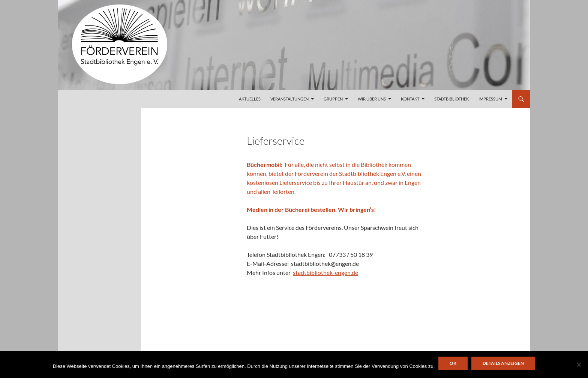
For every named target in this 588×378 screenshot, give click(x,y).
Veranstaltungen (289, 99)
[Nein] (579, 364)
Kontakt (410, 99)
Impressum (490, 99)
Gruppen (333, 99)
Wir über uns (372, 99)
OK (453, 363)
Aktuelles (250, 99)
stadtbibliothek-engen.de (325, 272)
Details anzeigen (503, 363)
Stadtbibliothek (451, 99)
